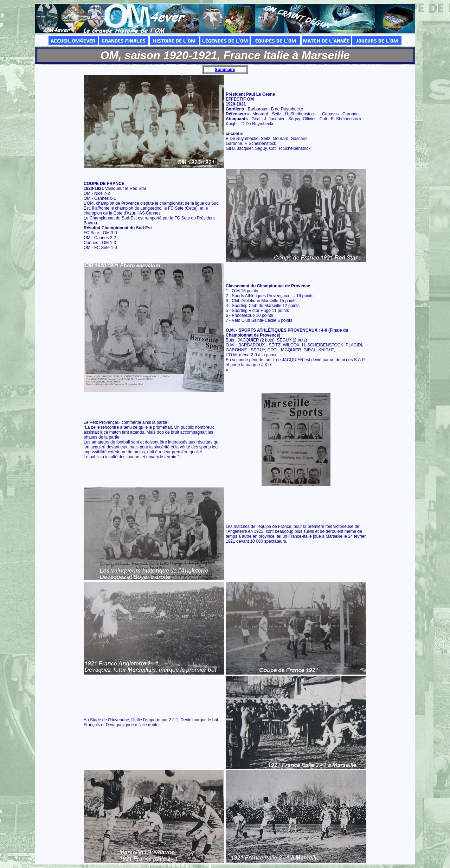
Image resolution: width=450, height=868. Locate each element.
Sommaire (225, 70)
